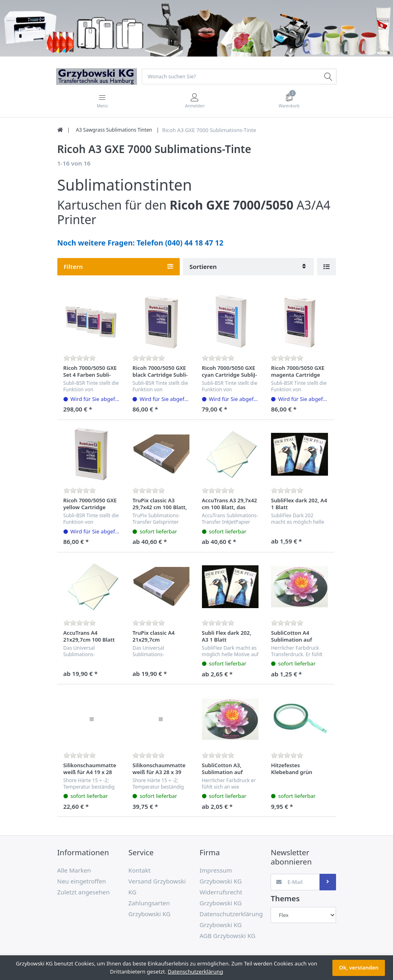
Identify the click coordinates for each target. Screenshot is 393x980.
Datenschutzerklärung (195, 972)
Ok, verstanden (359, 967)
